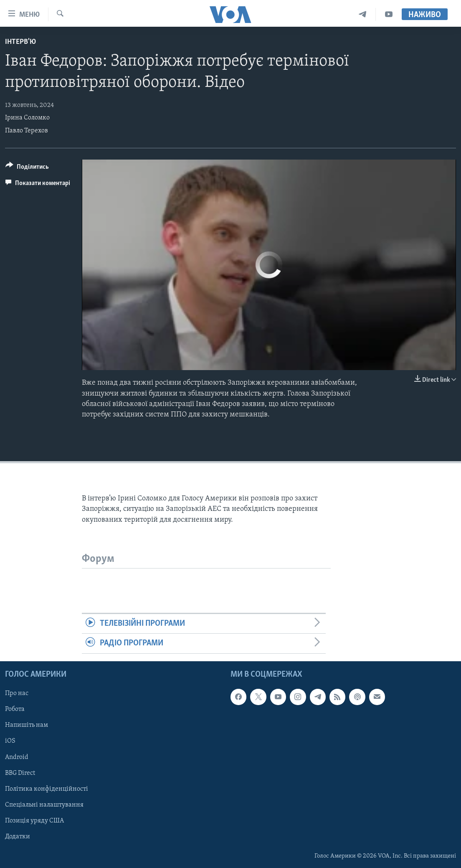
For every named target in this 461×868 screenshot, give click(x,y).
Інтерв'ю (20, 42)
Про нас (17, 693)
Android (17, 757)
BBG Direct (20, 773)
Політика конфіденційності (47, 789)
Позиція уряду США (34, 820)
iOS (10, 741)
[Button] (27, 168)
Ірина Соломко (27, 118)
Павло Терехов (27, 131)
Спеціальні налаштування (44, 805)
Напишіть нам (27, 725)
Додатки (18, 836)
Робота (15, 709)
